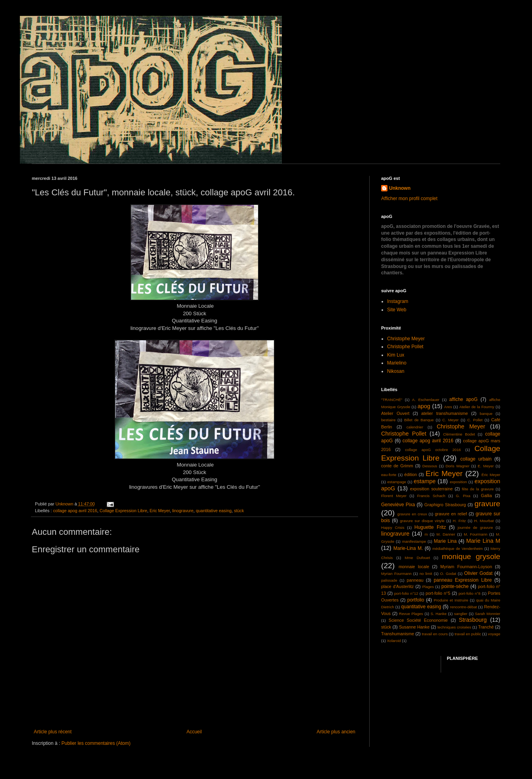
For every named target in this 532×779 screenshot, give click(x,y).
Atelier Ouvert (395, 413)
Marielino (397, 363)
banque (486, 414)
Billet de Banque (419, 420)
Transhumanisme (398, 634)
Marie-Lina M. (408, 548)
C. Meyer (450, 420)
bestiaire (388, 420)
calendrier (415, 427)
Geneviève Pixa (398, 505)
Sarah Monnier (488, 614)
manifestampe (414, 541)
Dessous (430, 466)
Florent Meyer (394, 496)
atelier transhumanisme (445, 413)
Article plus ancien (336, 732)
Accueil (194, 732)
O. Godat (448, 574)
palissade (389, 580)
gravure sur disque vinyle (422, 521)
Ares (448, 407)
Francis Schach (431, 496)
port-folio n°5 (438, 593)
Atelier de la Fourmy (477, 407)
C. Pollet (475, 420)
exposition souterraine (432, 489)
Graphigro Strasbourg (445, 505)
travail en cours (435, 634)
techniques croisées (454, 627)
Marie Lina (445, 541)
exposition (458, 482)
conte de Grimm (397, 466)
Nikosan (396, 371)
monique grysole (471, 556)
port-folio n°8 (469, 593)
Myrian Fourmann (396, 574)
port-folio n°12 (406, 593)
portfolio (416, 600)
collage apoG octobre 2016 (433, 450)
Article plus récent (53, 732)
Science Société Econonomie (418, 620)
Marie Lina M (483, 541)
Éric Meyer (491, 475)
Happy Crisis (393, 527)
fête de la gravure (478, 489)
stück (239, 511)
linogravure (183, 511)
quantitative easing (214, 511)
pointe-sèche (455, 586)
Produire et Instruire (451, 600)
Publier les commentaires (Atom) (96, 743)
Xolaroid (394, 641)
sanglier (461, 614)
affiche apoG (463, 399)
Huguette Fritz (430, 527)
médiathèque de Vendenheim (458, 549)
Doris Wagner (457, 466)
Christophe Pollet (405, 347)
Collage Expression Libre (123, 511)
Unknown (400, 188)
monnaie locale (414, 567)
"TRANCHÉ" (392, 400)
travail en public (468, 634)
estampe (425, 481)
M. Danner (446, 534)
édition (411, 474)
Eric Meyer (160, 511)
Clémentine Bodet (459, 434)
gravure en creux (412, 514)
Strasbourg (473, 620)
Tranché (486, 627)
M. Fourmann (475, 534)
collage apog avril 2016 (75, 511)
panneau (415, 580)
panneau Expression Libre (463, 580)
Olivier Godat (478, 573)
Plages (428, 587)
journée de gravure (475, 527)
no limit (426, 574)
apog (424, 406)
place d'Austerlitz (397, 586)
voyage (494, 634)
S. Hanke (438, 614)
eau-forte (389, 475)
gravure (487, 504)
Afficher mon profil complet (409, 199)
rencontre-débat (463, 607)
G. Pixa (463, 496)
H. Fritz (460, 521)
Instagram (398, 301)
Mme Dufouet (417, 558)
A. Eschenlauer (426, 400)
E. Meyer (486, 466)
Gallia (486, 496)
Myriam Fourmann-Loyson (466, 567)
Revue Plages (411, 614)
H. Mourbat (484, 521)
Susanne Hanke (414, 627)
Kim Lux (396, 355)
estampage (396, 482)
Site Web (397, 310)
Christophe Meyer (406, 339)
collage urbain (476, 459)
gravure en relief (451, 514)
